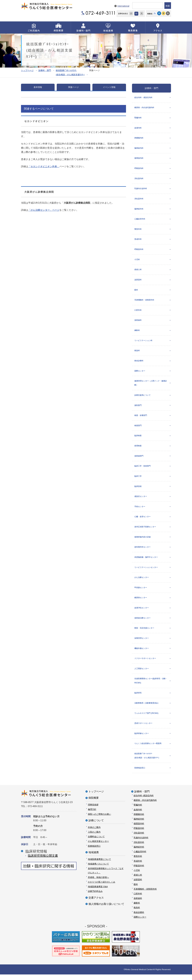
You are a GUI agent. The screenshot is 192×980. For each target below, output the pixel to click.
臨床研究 (138, 698)
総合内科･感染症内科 (144, 801)
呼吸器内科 (139, 169)
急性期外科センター (142, 551)
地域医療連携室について (99, 865)
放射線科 (138, 322)
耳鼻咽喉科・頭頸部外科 (144, 302)
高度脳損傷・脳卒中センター (146, 561)
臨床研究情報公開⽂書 (43, 861)
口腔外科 (138, 312)
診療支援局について (142, 398)
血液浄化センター (142, 612)
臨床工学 (138, 479)
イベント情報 (109, 87)
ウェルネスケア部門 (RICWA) (146, 718)
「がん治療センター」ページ (44, 210)
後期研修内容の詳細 (142, 541)
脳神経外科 (139, 210)
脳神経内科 (139, 148)
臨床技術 (138, 489)
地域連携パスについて (98, 869)
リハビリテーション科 (143, 342)
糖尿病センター (141, 602)
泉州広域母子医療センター (145, 530)
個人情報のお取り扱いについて (106, 909)
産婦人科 (138, 271)
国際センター (140, 373)
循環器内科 (139, 159)
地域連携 (94, 858)
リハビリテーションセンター (146, 571)
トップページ (27, 70)
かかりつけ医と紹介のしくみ (102, 887)
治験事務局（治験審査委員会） (147, 708)
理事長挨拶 (93, 810)
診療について (96, 826)
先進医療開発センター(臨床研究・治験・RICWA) (151, 685)
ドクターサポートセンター (145, 663)
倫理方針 (92, 815)
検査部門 (138, 428)
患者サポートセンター (143, 728)
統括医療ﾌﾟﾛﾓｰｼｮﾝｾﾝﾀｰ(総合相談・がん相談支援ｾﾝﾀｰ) (147, 761)
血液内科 (138, 128)
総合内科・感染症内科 (143, 97)
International (123, 6)
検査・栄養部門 (141, 418)
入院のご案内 (94, 837)
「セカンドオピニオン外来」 (44, 166)
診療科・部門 (45, 70)
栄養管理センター (142, 643)
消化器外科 (139, 199)
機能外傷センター (142, 653)
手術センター (140, 510)
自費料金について (96, 842)
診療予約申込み (95, 897)
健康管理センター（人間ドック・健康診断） (151, 385)
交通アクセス (96, 903)
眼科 (136, 291)
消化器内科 (139, 179)
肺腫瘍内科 (139, 138)
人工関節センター (142, 673)
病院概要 (94, 803)
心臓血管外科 (140, 220)
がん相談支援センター (98, 847)
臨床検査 (138, 438)
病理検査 (138, 449)
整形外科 (138, 230)
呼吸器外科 (139, 251)
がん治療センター (142, 581)
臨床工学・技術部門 (142, 469)
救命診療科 (139, 363)
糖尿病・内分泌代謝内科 (144, 108)
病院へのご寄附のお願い (99, 819)
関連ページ (73, 87)
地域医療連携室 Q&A (98, 892)
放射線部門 (139, 459)
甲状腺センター (141, 592)
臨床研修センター (142, 738)
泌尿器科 (138, 281)
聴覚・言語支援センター (144, 632)
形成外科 (138, 240)
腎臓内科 (138, 118)
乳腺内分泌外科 (141, 189)
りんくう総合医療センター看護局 (148, 749)
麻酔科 (137, 332)
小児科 (137, 261)
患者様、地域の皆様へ (98, 883)
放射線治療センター (142, 622)
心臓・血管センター (142, 520)
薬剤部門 (138, 408)
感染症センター (141, 500)
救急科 (137, 353)
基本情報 (38, 87)
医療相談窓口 (140, 773)
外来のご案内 (94, 833)
